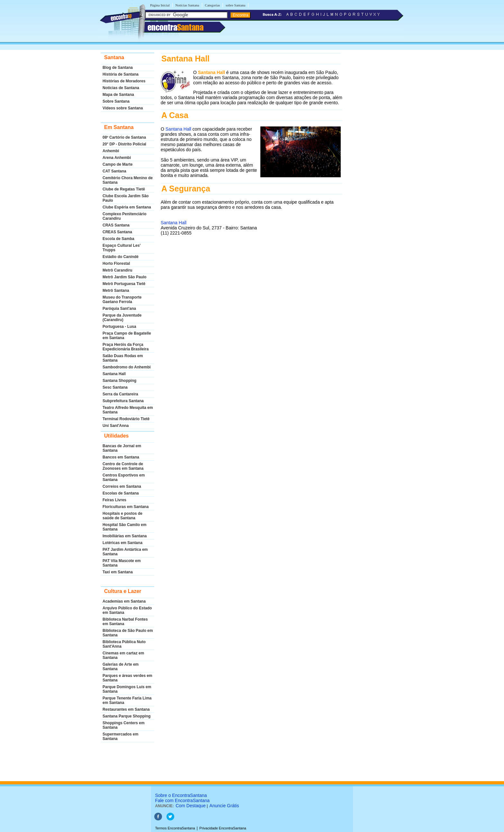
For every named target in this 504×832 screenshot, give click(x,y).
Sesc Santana (115, 387)
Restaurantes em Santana (126, 709)
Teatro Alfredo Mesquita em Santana (128, 410)
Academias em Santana (124, 601)
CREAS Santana (117, 232)
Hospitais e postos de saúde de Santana (122, 516)
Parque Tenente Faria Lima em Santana (127, 700)
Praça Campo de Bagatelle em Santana (127, 336)
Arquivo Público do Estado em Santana (127, 610)
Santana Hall (114, 374)
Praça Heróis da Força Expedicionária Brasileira (126, 347)
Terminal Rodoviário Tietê (126, 419)
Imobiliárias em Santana (125, 536)
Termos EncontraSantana (175, 828)
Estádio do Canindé (121, 257)
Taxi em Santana (118, 572)
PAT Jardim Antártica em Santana (125, 552)
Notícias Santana (187, 5)
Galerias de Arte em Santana (121, 667)
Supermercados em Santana (120, 736)
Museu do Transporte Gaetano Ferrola (122, 300)
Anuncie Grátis (224, 806)
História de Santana (121, 74)
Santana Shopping (119, 381)
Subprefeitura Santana (123, 401)
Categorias (212, 5)
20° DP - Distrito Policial (124, 144)
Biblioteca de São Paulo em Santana (128, 633)
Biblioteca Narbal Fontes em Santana (125, 622)
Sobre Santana (116, 101)
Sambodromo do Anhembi (127, 367)
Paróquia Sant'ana (119, 309)
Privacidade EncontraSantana (223, 828)
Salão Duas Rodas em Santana (123, 358)
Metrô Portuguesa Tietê (124, 284)
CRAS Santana (116, 225)
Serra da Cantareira (120, 394)
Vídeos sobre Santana (123, 108)
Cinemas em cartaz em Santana (123, 655)
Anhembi (111, 151)
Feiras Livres (114, 500)
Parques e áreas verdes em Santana (127, 678)
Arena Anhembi (117, 158)
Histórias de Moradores (124, 81)
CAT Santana (114, 171)
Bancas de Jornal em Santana (122, 448)
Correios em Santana (122, 486)
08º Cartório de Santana (124, 137)
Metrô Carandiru (117, 270)
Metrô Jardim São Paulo (125, 277)
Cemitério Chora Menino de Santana (128, 180)
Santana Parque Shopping (126, 716)
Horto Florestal (116, 263)
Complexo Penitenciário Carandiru (125, 216)
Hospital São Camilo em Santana (125, 527)
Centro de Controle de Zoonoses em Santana (123, 466)
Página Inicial (160, 5)
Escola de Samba (118, 239)
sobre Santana (235, 5)
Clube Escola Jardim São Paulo (126, 198)
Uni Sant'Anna (116, 426)
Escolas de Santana (121, 493)
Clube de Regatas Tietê (124, 189)
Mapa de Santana (118, 95)
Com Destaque (190, 806)
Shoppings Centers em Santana (124, 725)
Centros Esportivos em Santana (124, 477)
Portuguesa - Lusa (119, 327)
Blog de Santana (118, 68)
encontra (175, 27)
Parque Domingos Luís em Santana (127, 689)
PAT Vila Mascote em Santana (122, 563)
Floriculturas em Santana (126, 507)
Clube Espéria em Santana (127, 207)
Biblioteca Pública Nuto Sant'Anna (124, 644)
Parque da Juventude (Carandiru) (122, 318)
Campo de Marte (117, 164)
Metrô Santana (116, 291)
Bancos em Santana (121, 457)
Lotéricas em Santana (122, 543)
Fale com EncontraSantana (182, 800)
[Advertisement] (251, 300)
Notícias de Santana (121, 88)
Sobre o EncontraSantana (181, 795)
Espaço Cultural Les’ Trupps (122, 248)
